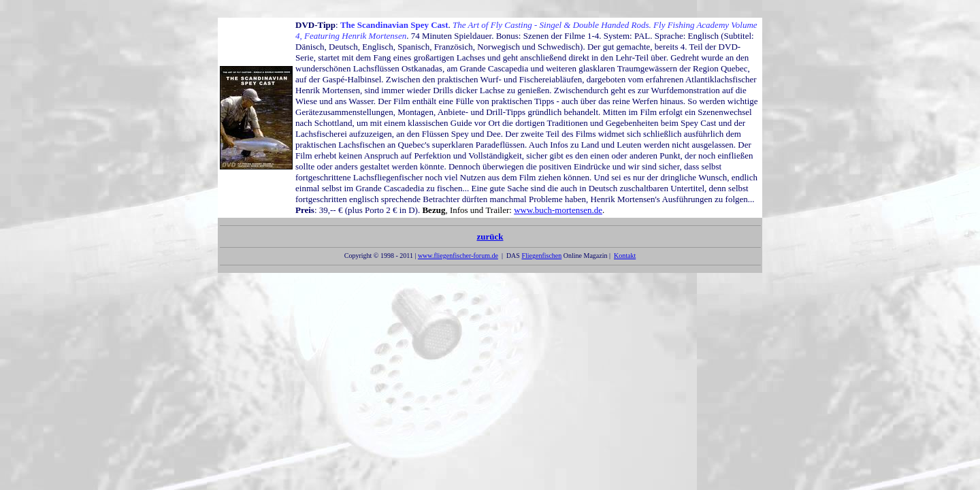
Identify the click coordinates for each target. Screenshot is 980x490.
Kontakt (625, 256)
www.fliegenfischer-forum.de (458, 256)
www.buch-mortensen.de (558, 210)
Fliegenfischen (541, 256)
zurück (490, 240)
